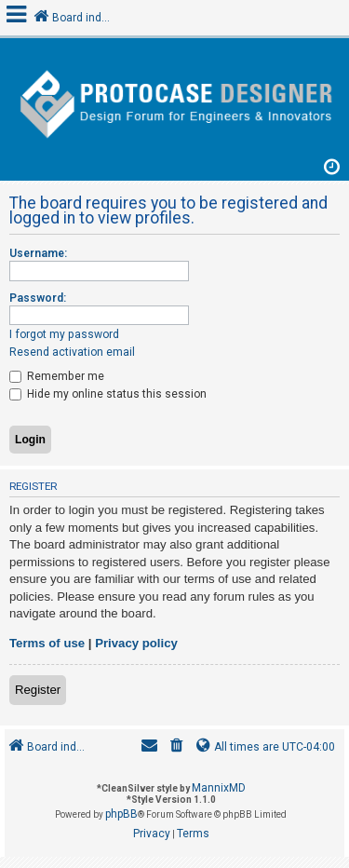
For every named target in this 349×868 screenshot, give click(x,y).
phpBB (121, 814)
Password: (38, 298)
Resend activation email (72, 352)
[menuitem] (177, 747)
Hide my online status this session (108, 394)
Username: (38, 253)
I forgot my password (64, 334)
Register (38, 690)
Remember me (57, 376)
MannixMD (219, 788)
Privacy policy (136, 643)
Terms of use (47, 643)
